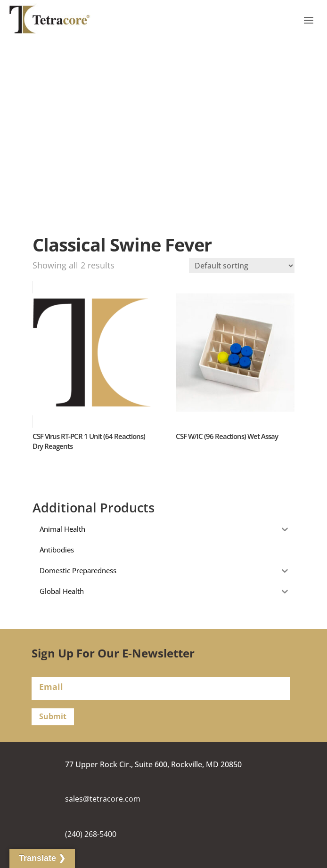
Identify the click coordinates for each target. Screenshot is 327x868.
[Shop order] (242, 266)
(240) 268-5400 (91, 834)
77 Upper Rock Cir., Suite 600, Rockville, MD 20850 (153, 764)
